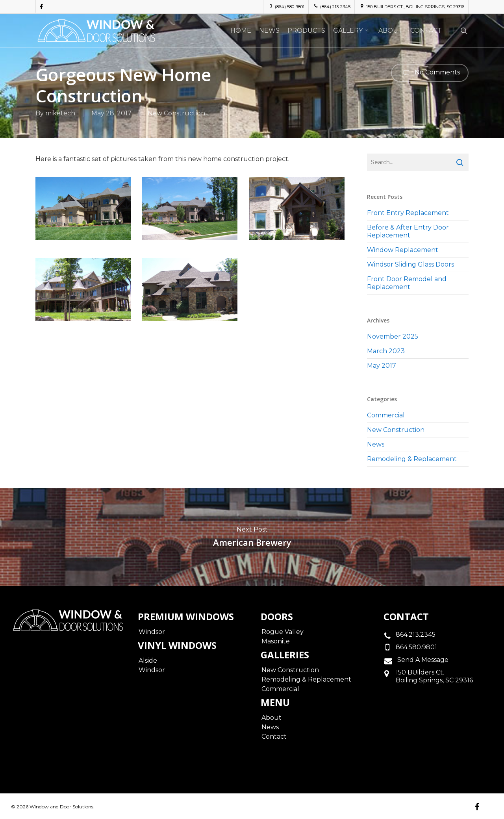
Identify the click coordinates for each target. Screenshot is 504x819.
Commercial (386, 415)
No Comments (430, 73)
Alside (148, 661)
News (376, 444)
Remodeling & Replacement (412, 459)
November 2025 (393, 336)
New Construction (176, 113)
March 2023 (386, 351)
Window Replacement (403, 250)
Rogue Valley (283, 632)
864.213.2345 (416, 635)
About (271, 718)
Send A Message (422, 660)
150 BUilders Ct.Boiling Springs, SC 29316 (434, 676)
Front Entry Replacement (408, 213)
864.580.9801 (416, 647)
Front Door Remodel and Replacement (407, 283)
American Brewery (252, 537)
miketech (60, 113)
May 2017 (382, 366)
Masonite (276, 641)
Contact (274, 737)
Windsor (152, 632)
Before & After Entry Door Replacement (408, 231)
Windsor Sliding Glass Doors (410, 264)
